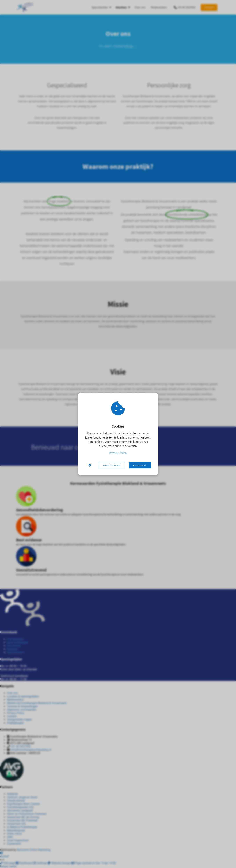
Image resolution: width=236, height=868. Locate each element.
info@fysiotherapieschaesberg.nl (31, 750)
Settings (40, 863)
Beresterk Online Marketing (34, 850)
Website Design (59, 863)
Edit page (8, 863)
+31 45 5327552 (21, 746)
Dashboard (24, 863)
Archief (4, 856)
